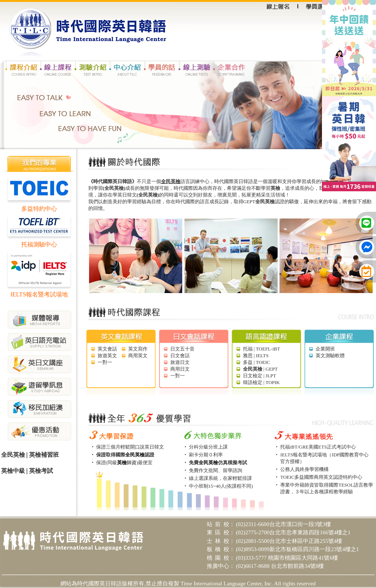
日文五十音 (182, 349)
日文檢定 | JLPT (260, 376)
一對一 (105, 362)
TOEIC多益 (292, 477)
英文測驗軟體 (330, 356)
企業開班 (325, 349)
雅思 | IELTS (256, 356)
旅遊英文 (107, 356)
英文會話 (107, 349)
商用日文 (180, 369)
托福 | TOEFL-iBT (262, 349)
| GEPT (260, 369)
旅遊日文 (180, 362)
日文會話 (180, 356)
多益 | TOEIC (257, 362)
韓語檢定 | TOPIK (261, 382)
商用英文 (138, 356)
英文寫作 (138, 349)
